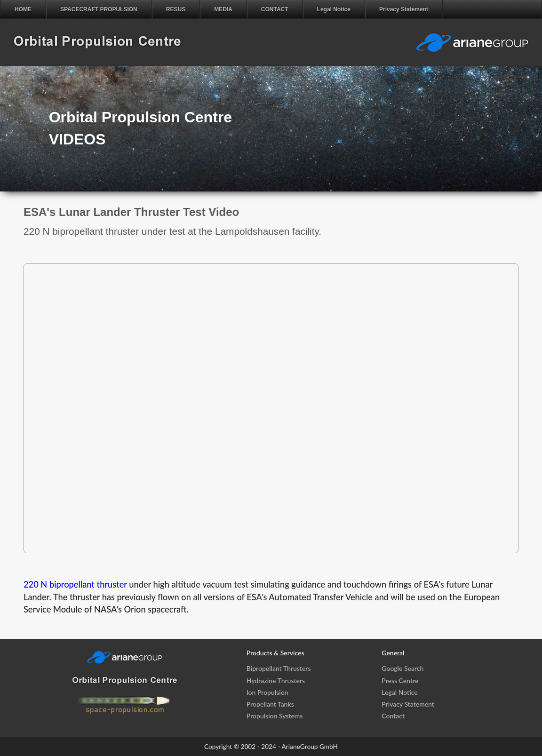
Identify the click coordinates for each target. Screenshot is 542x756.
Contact (393, 716)
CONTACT (275, 9)
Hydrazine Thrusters (276, 680)
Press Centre (400, 680)
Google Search (403, 668)
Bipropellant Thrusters (279, 668)
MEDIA (223, 9)
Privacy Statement (404, 9)
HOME (23, 9)
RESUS (176, 9)
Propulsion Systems (275, 716)
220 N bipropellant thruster (75, 584)
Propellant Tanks (270, 704)
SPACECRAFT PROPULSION (99, 9)
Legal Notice (334, 9)
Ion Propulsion (267, 692)
